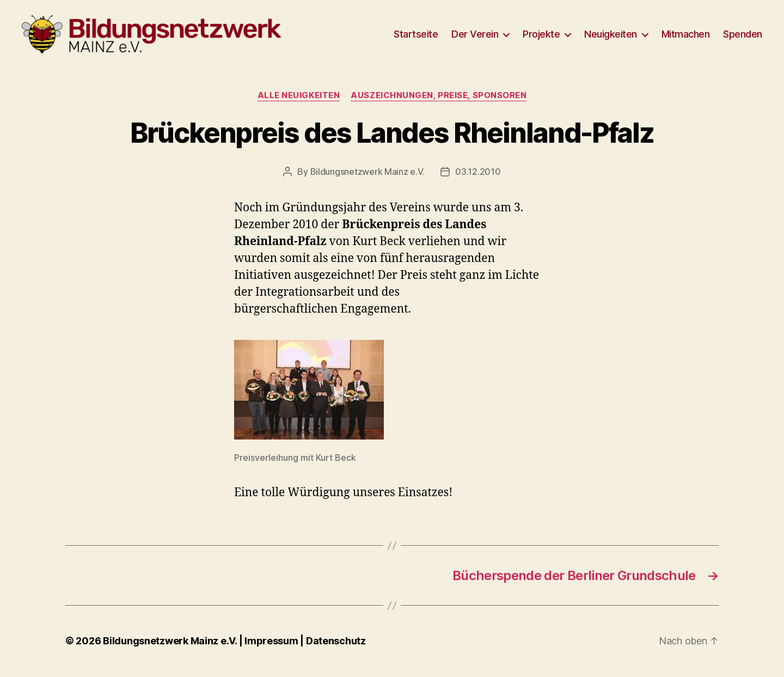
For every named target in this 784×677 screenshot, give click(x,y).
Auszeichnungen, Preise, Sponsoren (439, 101)
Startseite (416, 37)
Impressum (272, 646)
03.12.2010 (478, 177)
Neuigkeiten (611, 37)
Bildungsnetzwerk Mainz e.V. (367, 177)
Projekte (541, 37)
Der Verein (475, 37)
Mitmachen (686, 37)
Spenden (743, 37)
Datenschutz (336, 646)
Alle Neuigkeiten (299, 101)
